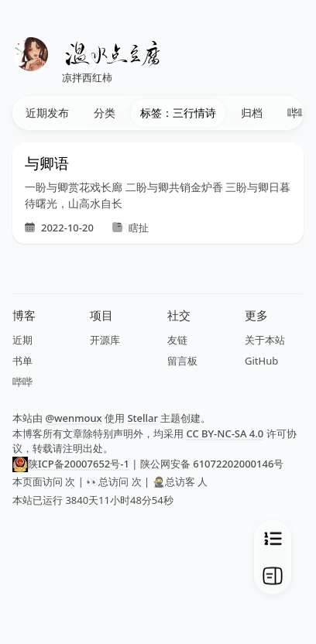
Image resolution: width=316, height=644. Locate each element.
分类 (105, 113)
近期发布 (47, 113)
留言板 (182, 361)
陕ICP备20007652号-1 (79, 464)
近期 (22, 340)
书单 (22, 361)
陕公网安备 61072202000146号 (212, 464)
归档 (252, 113)
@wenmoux (73, 418)
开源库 (105, 340)
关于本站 (265, 340)
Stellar (143, 418)
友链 (177, 340)
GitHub (261, 361)
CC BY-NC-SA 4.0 (225, 433)
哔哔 (22, 382)
